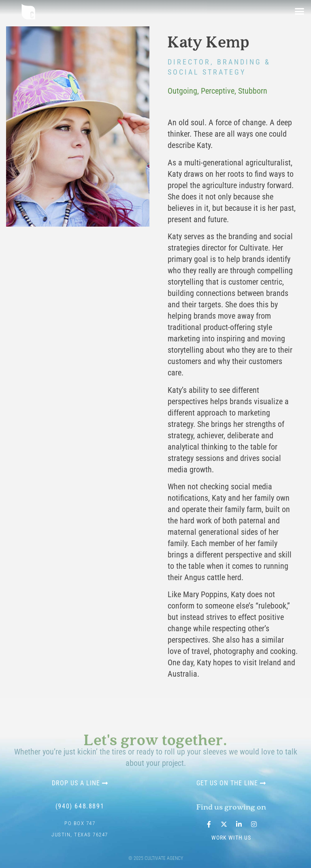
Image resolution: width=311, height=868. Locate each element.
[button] (300, 11)
